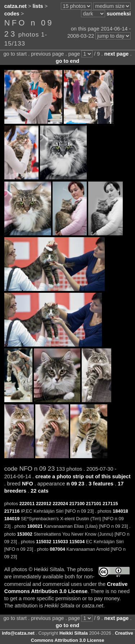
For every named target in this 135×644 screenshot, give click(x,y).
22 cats (39, 491)
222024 (60, 504)
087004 (57, 549)
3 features (101, 484)
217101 (94, 504)
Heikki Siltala (74, 633)
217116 (12, 511)
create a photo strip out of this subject (83, 476)
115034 (77, 542)
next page (117, 54)
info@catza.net (18, 633)
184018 (120, 511)
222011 (27, 504)
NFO (28, 484)
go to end (67, 61)
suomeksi (119, 14)
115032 (44, 542)
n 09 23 (75, 484)
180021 (35, 526)
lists (38, 6)
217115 (110, 504)
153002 (25, 534)
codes (12, 14)
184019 (12, 519)
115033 (60, 542)
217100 (77, 504)
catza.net (15, 6)
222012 (44, 504)
